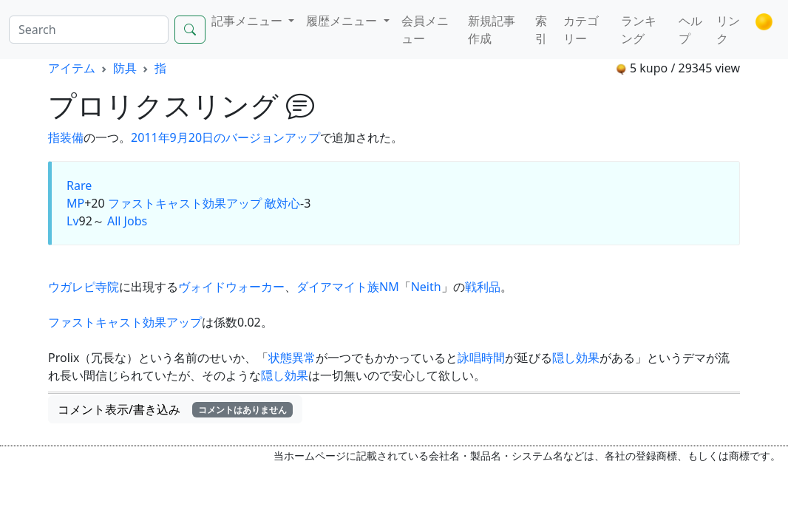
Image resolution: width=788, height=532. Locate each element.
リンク (728, 30)
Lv (73, 221)
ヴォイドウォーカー (231, 287)
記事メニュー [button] (248, 21)
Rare (79, 185)
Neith (426, 287)
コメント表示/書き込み (175, 409)
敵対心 (282, 203)
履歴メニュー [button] (343, 21)
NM (389, 287)
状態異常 (292, 358)
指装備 (66, 137)
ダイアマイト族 (338, 287)
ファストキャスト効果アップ (185, 203)
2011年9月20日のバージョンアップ (225, 137)
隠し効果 (576, 358)
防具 (125, 68)
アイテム (72, 68)
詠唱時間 (481, 358)
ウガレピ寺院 (84, 287)
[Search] (89, 30)
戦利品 (483, 287)
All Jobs (127, 221)
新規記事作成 (492, 30)
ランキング (639, 30)
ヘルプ (690, 30)
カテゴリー (581, 30)
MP (75, 203)
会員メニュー (425, 30)
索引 (541, 30)
